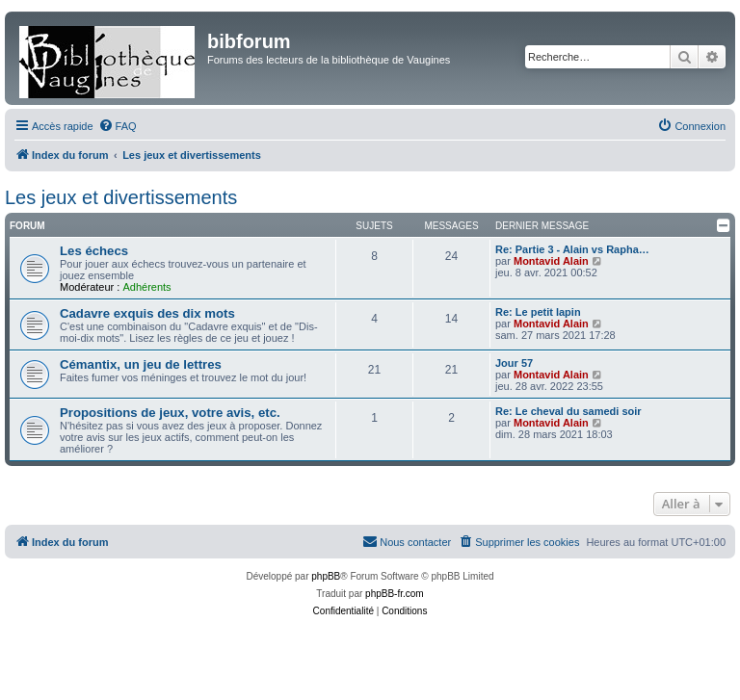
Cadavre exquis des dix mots (147, 313)
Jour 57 (514, 363)
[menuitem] (118, 126)
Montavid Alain (551, 261)
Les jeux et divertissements (121, 197)
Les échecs (94, 251)
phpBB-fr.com (395, 594)
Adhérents (146, 287)
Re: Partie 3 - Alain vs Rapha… (572, 249)
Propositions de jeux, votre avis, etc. (170, 413)
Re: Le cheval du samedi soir (568, 411)
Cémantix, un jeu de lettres (141, 364)
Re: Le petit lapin (538, 312)
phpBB (326, 576)
